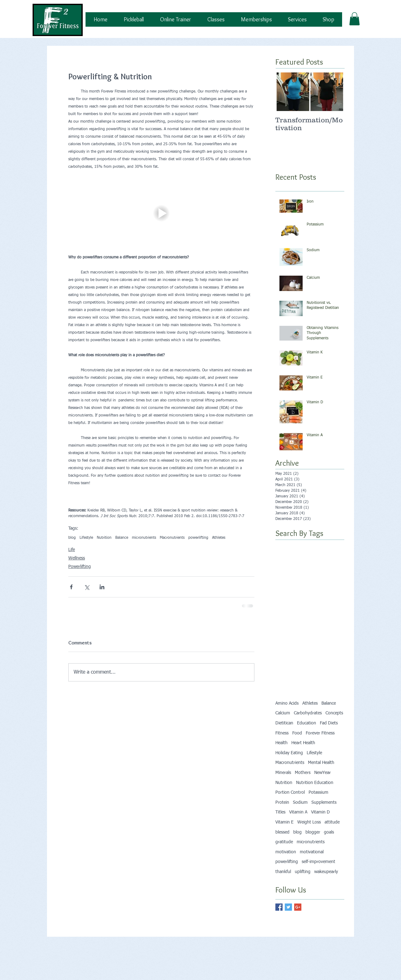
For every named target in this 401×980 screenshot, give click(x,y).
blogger (313, 832)
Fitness (282, 733)
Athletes (219, 538)
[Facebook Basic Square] (279, 907)
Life (72, 550)
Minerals (283, 773)
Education (307, 723)
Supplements (324, 803)
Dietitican (284, 723)
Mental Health (321, 763)
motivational (312, 852)
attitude (332, 822)
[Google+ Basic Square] (298, 907)
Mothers (303, 773)
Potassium (318, 792)
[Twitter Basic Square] (288, 907)
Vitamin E (284, 822)
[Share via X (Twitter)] (87, 587)
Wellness (77, 558)
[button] (354, 19)
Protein (282, 803)
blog (72, 538)
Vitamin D (320, 812)
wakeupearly (326, 872)
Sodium (300, 803)
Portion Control (290, 792)
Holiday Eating (289, 753)
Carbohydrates (308, 713)
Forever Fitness (320, 733)
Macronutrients (172, 538)
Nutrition (104, 538)
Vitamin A (298, 812)
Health (281, 743)
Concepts (334, 713)
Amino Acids (287, 703)
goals (329, 832)
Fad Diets (329, 723)
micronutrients (144, 538)
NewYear (323, 773)
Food (297, 733)
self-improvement (318, 862)
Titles (280, 812)
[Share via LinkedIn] (102, 587)
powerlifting (198, 538)
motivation (286, 852)
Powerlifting (80, 567)
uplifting (303, 872)
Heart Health (303, 743)
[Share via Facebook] (71, 587)
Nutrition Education (315, 783)
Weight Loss (309, 822)
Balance (122, 538)
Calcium (283, 713)
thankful (283, 872)
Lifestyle (86, 538)
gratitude (284, 842)
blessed (282, 832)
